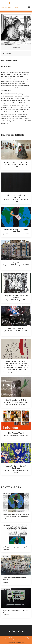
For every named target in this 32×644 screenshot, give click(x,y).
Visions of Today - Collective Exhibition (16, 231)
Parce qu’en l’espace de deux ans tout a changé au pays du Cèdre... (16, 515)
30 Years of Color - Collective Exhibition (16, 467)
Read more (6, 519)
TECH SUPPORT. (20, 642)
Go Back (7, 53)
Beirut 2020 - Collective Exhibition (16, 196)
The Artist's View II (16, 433)
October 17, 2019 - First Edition (16, 162)
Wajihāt (16, 263)
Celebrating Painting (16, 328)
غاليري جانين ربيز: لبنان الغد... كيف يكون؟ (15, 547)
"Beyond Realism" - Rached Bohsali (16, 297)
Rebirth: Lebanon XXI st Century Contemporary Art (16, 401)
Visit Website (16, 48)
